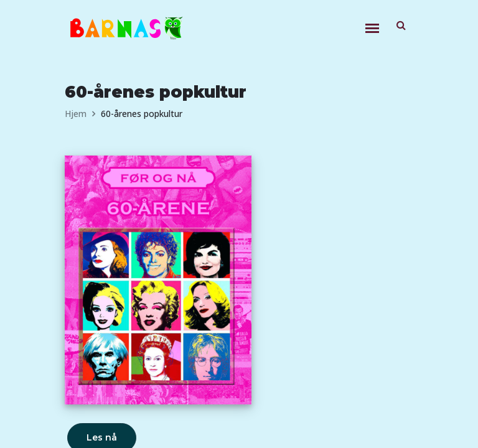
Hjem (76, 114)
